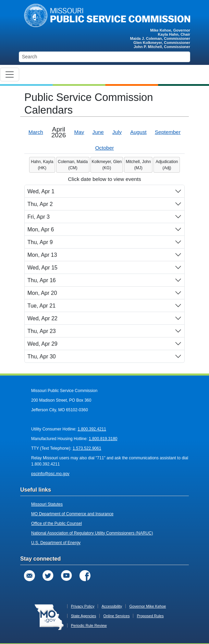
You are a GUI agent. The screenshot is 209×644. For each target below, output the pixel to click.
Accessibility (112, 606)
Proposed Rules (150, 616)
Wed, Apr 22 (42, 318)
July (117, 132)
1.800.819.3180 (103, 439)
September (168, 132)
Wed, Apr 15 (42, 268)
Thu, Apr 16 (42, 280)
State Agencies (83, 616)
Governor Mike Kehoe (147, 606)
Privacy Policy (83, 606)
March (36, 132)
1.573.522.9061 (87, 448)
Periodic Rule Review (89, 625)
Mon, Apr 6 (41, 229)
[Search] (104, 57)
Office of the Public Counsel (57, 524)
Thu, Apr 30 (42, 356)
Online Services (116, 616)
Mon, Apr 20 (42, 293)
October (105, 148)
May (79, 132)
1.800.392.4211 (92, 429)
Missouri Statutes (47, 504)
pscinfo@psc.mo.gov (50, 474)
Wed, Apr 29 (42, 344)
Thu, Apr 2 (40, 204)
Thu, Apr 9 (40, 242)
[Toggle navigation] (10, 74)
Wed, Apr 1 (41, 191)
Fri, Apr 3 (39, 217)
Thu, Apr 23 (42, 331)
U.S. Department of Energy (56, 543)
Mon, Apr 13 (42, 255)
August (138, 132)
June (98, 132)
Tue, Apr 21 (41, 306)
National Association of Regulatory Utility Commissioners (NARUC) (92, 533)
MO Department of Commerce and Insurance (72, 514)
